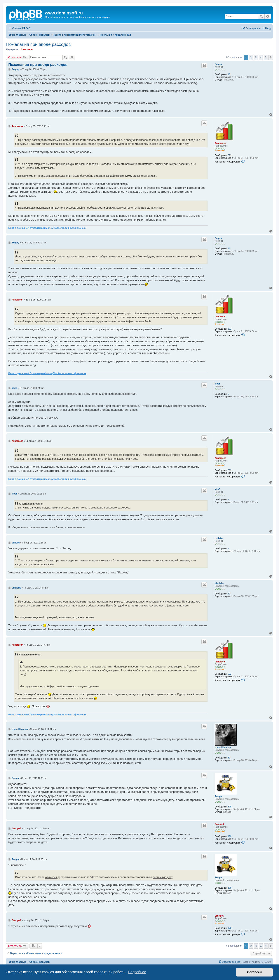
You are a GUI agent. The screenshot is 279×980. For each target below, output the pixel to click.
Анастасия (27, 49)
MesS (218, 384)
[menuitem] (26, 28)
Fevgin (218, 796)
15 (229, 74)
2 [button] (251, 57)
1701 (230, 836)
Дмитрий (220, 824)
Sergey (218, 64)
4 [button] (261, 57)
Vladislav (219, 583)
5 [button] (266, 57)
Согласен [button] (254, 972)
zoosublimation (223, 747)
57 (229, 758)
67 (229, 594)
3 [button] (256, 57)
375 (230, 807)
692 (230, 155)
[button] (271, 57)
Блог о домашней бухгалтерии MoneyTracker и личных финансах (47, 228)
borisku (219, 538)
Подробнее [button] (137, 972)
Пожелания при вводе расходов (38, 44)
